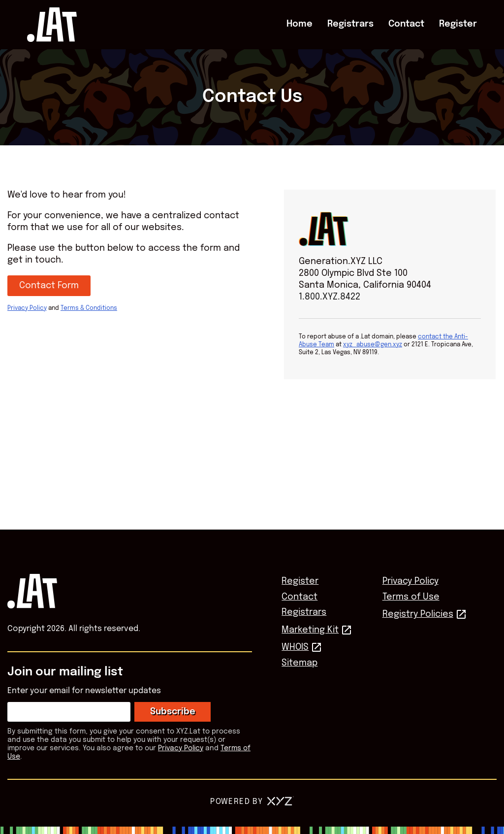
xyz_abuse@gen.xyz (373, 345)
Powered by (252, 802)
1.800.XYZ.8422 (330, 297)
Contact (406, 24)
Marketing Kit (310, 630)
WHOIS (295, 647)
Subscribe (173, 712)
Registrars (350, 24)
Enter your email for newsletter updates (84, 691)
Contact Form (49, 286)
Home (299, 24)
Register (458, 24)
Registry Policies (418, 614)
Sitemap (299, 663)
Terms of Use (411, 597)
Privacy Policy (27, 308)
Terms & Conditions (89, 308)
